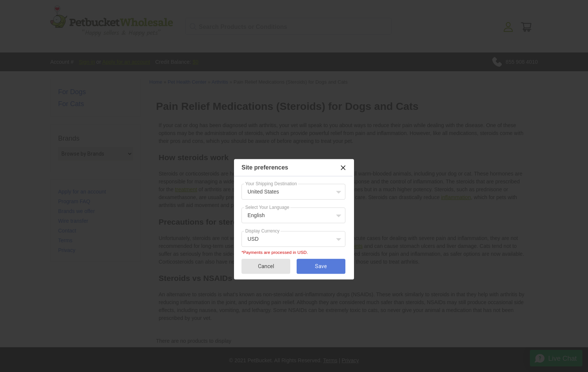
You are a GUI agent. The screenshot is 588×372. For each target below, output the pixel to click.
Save (321, 266)
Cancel (266, 266)
